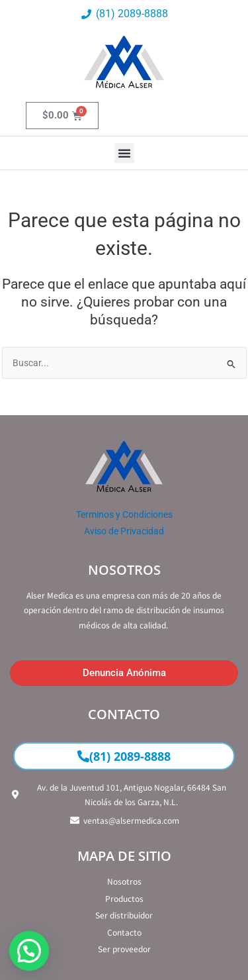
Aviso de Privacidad (124, 531)
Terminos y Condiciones (124, 514)
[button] (124, 153)
